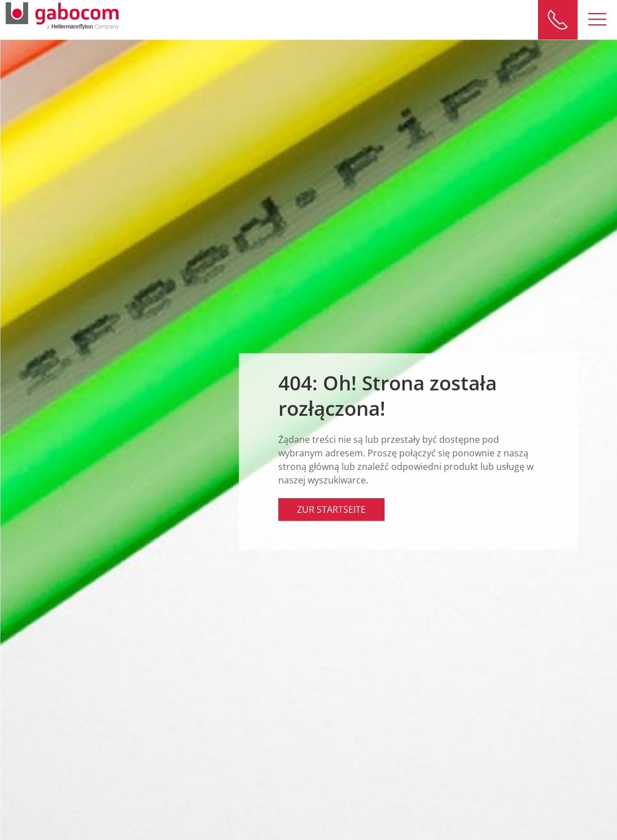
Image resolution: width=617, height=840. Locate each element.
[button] (597, 20)
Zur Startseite (331, 509)
